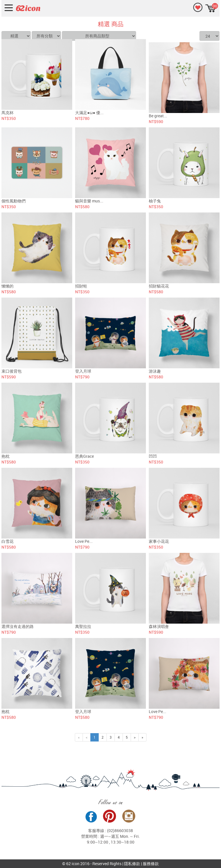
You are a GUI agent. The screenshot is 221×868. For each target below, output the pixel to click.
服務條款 (151, 864)
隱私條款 (132, 864)
